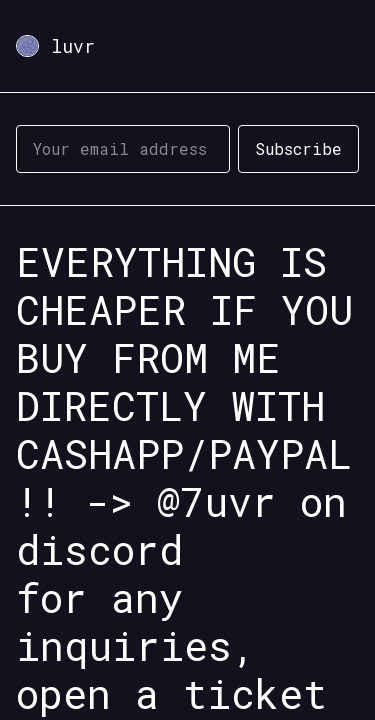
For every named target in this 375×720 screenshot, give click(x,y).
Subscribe (298, 148)
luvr (73, 46)
